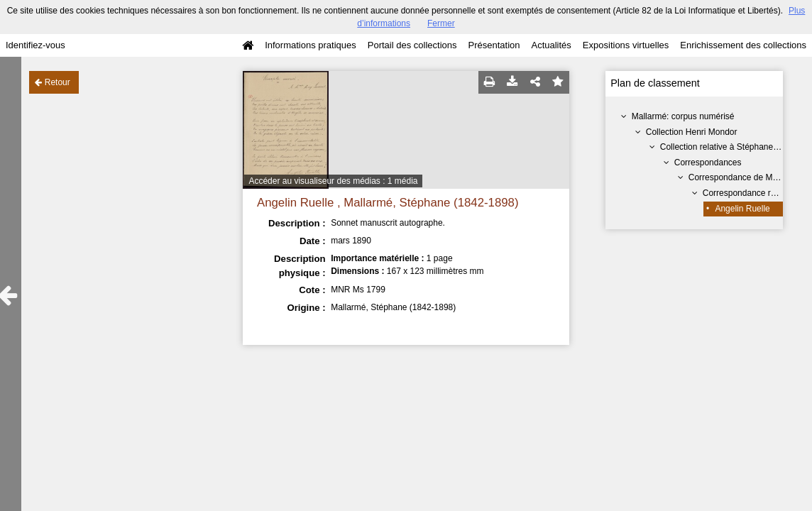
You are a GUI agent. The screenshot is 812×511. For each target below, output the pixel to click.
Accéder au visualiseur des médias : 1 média (333, 181)
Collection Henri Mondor (692, 132)
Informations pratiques (311, 45)
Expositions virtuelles (626, 45)
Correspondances (708, 163)
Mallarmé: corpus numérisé (683, 116)
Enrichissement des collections (743, 45)
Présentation (494, 45)
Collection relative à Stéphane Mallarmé (735, 147)
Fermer (441, 23)
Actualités (551, 45)
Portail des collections (412, 45)
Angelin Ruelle (742, 209)
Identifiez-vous (35, 45)
